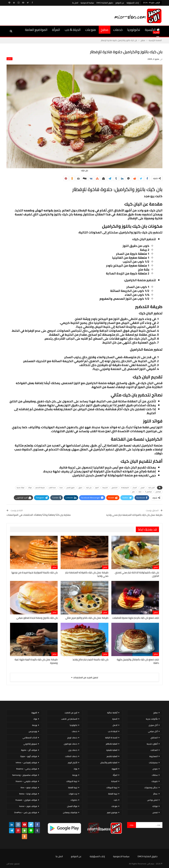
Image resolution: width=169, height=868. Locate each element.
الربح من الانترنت (71, 713)
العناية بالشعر (112, 756)
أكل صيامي (153, 731)
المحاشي (154, 738)
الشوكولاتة (125, 488)
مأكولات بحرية (152, 719)
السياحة (114, 781)
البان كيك (152, 488)
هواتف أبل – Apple (29, 750)
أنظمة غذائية (112, 713)
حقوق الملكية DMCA (105, 3)
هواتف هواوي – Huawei (26, 800)
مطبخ (105, 30)
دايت (116, 800)
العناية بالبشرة (112, 750)
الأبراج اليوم (73, 763)
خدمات (118, 30)
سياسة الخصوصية (87, 3)
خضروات (74, 800)
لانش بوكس (152, 800)
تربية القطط (113, 794)
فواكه (155, 806)
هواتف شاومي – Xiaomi (26, 781)
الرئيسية (152, 30)
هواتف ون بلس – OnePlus (26, 812)
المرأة (56, 30)
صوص (155, 769)
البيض (143, 488)
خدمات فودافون (71, 744)
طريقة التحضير (40, 488)
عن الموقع (120, 3)
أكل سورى (153, 725)
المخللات (154, 750)
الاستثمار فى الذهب (69, 719)
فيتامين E (148, 492)
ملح (133, 492)
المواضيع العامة (36, 30)
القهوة (115, 769)
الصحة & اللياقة (111, 738)
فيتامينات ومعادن (70, 812)
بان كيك (89, 488)
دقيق (80, 488)
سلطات (155, 775)
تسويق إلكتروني (30, 744)
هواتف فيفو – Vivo (29, 787)
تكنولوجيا (134, 30)
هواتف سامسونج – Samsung (25, 775)
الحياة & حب (73, 30)
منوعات (91, 30)
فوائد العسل (72, 806)
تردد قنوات (73, 794)
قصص (155, 812)
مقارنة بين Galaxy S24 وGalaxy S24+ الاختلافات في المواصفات (39, 515)
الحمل (115, 725)
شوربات (155, 781)
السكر (135, 488)
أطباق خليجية (152, 744)
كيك (140, 492)
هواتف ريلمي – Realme (27, 769)
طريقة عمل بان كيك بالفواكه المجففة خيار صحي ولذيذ (134, 515)
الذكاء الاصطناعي (30, 738)
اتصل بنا (75, 3)
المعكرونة (153, 756)
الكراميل (114, 488)
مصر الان (10, 864)
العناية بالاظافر (112, 744)
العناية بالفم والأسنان (109, 763)
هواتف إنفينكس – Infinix (26, 763)
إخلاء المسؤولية (133, 3)
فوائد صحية (21, 488)
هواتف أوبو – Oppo (29, 756)
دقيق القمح (71, 488)
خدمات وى (73, 750)
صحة (61, 488)
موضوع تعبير (112, 812)
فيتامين (158, 492)
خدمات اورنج (72, 738)
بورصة (75, 775)
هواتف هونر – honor (28, 806)
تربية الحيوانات (112, 787)
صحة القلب (52, 488)
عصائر (155, 794)
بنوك (75, 769)
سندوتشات (153, 763)
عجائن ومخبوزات (151, 787)
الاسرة (115, 719)
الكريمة (105, 488)
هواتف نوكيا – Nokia (28, 794)
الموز (97, 488)
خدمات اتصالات (71, 756)
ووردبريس (33, 731)
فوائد (30, 488)
